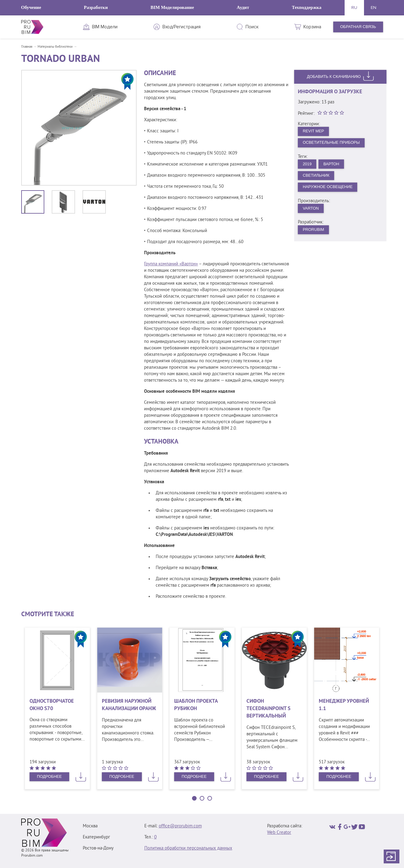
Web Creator (279, 833)
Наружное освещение (328, 187)
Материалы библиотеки (55, 47)
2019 (307, 164)
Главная (27, 47)
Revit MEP (314, 131)
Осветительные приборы (332, 143)
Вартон (332, 164)
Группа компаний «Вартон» (171, 264)
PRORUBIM (314, 230)
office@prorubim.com (180, 826)
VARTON (311, 209)
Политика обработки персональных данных (188, 848)
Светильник (316, 176)
